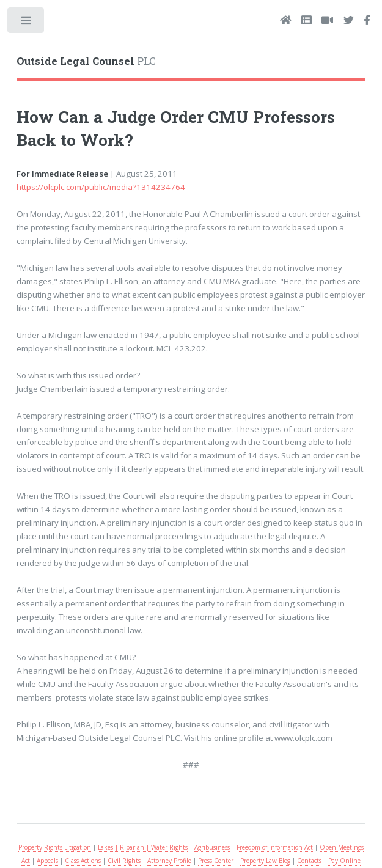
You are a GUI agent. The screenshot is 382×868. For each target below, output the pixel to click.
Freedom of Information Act (275, 847)
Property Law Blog (265, 861)
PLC (86, 61)
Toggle (27, 23)
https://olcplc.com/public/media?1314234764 (101, 187)
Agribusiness (212, 847)
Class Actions (83, 861)
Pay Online (344, 861)
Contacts (309, 861)
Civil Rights (124, 861)
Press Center (216, 861)
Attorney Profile (169, 861)
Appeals (47, 861)
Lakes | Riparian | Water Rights (143, 847)
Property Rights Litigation (55, 847)
